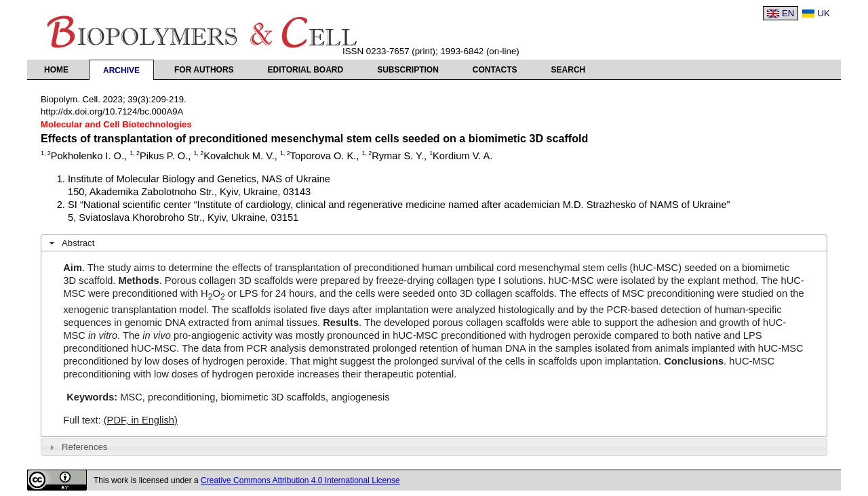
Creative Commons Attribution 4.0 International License (300, 480)
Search (569, 70)
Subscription (408, 70)
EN (788, 13)
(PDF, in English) (141, 420)
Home (56, 70)
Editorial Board (306, 70)
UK (824, 13)
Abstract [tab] (71, 243)
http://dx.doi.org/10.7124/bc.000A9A (112, 111)
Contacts (495, 70)
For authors (204, 70)
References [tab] (77, 447)
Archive (121, 70)
